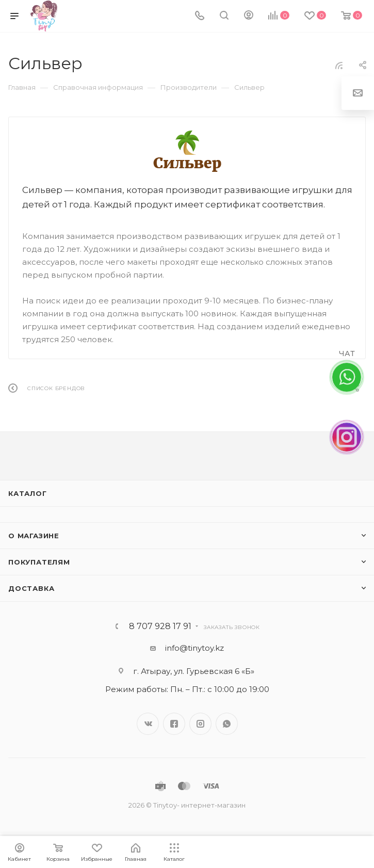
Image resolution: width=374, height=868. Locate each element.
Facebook (174, 724)
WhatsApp (227, 724)
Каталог (28, 493)
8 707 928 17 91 (160, 626)
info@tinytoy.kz (194, 648)
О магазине (34, 536)
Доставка (31, 588)
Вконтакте (148, 724)
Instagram (200, 724)
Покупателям (39, 562)
